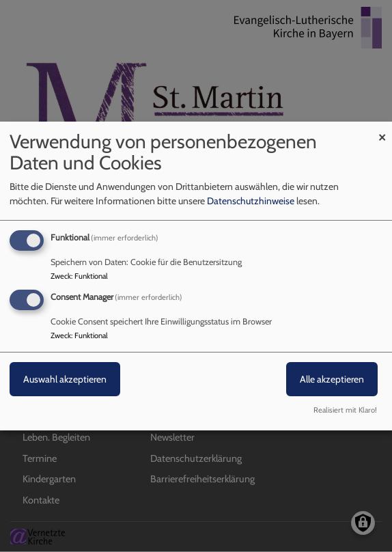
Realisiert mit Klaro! (345, 410)
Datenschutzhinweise (251, 201)
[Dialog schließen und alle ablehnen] (382, 130)
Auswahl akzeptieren (65, 379)
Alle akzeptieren (332, 379)
